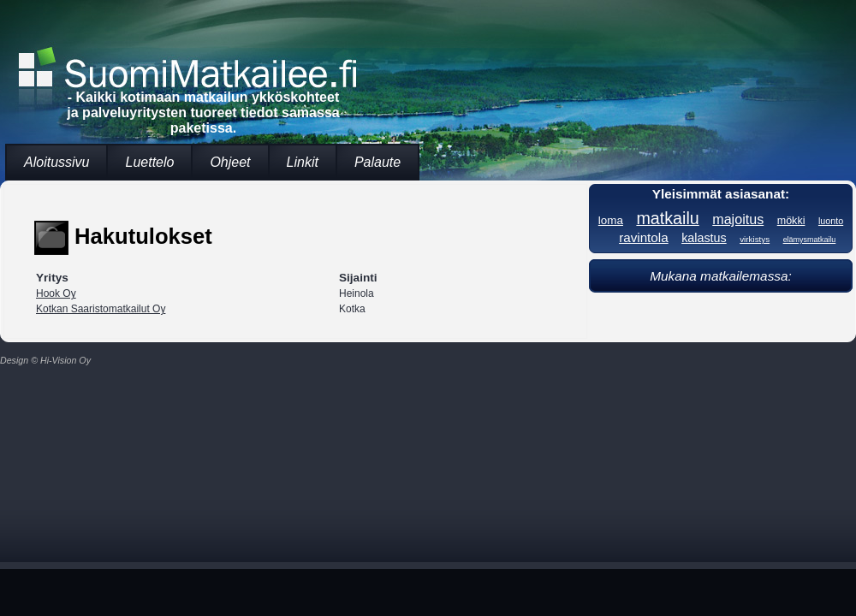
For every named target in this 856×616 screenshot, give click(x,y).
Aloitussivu (56, 162)
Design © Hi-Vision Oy (45, 360)
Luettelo (149, 162)
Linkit (303, 162)
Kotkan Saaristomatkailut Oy (101, 309)
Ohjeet (230, 162)
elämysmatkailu (810, 240)
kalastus (704, 238)
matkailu (667, 218)
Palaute (377, 162)
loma (611, 220)
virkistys (755, 239)
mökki (791, 221)
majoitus (738, 219)
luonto (831, 221)
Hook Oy (56, 293)
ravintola (644, 237)
